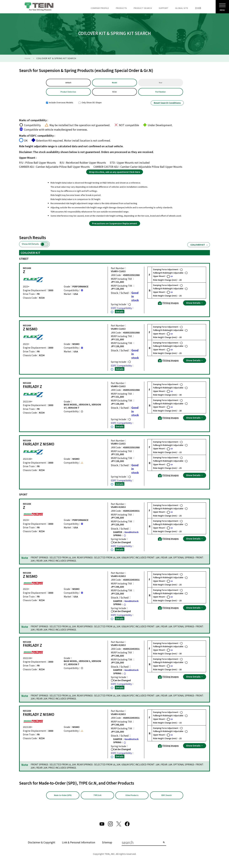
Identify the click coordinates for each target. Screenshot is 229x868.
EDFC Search (167, 798)
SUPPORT (163, 8)
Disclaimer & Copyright (42, 845)
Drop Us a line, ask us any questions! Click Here (115, 174)
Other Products (132, 798)
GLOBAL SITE (182, 8)
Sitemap (107, 845)
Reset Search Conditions (167, 105)
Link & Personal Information (79, 845)
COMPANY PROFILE (100, 8)
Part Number (161, 93)
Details (120, 313)
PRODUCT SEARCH (143, 8)
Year (161, 83)
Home (28, 58)
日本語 (198, 8)
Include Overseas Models (60, 104)
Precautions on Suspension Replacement (115, 225)
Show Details (195, 305)
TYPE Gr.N (97, 798)
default (68, 83)
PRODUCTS (121, 8)
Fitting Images (168, 305)
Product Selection (68, 93)
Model (114, 83)
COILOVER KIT (199, 247)
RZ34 (114, 93)
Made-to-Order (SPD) (63, 798)
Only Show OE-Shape (90, 104)
